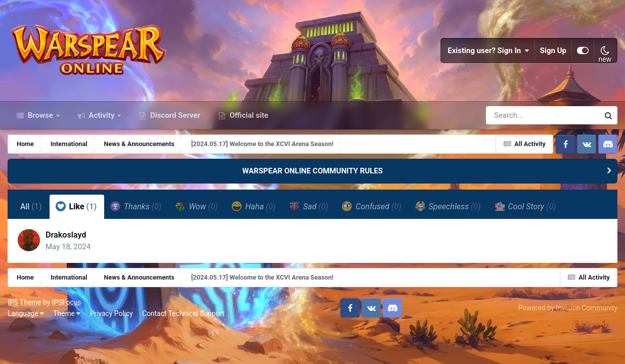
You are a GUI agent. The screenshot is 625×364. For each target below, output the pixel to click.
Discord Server (174, 115)
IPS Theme (24, 302)
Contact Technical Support (183, 313)
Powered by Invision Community (568, 308)
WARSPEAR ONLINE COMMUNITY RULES (312, 171)
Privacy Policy (111, 313)
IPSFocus (66, 302)
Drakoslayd (66, 235)
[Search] (514, 115)
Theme (67, 313)
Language (26, 313)
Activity (102, 115)
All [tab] (31, 207)
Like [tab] (76, 206)
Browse (40, 115)
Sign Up (553, 51)
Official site (248, 115)
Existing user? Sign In (488, 51)
